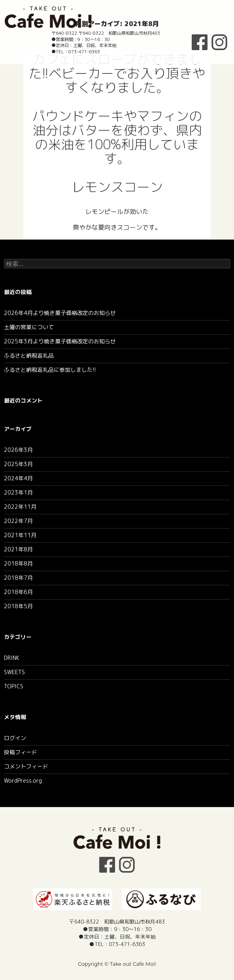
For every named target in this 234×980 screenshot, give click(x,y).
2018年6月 (18, 592)
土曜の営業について (29, 327)
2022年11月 (20, 507)
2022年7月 (18, 521)
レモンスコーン (117, 187)
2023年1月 (18, 492)
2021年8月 (18, 549)
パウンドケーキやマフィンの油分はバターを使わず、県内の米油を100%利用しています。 (117, 137)
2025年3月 (18, 464)
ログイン (15, 738)
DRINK (12, 658)
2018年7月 (18, 578)
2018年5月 (18, 606)
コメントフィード (26, 766)
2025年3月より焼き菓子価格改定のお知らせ (60, 341)
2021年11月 (20, 535)
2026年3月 (18, 450)
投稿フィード (21, 752)
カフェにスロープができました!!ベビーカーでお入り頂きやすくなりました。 (117, 73)
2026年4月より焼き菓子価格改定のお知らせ (60, 313)
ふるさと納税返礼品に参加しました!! (50, 370)
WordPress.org (23, 780)
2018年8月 (18, 563)
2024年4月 (18, 478)
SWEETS (14, 672)
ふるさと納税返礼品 (29, 355)
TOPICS (14, 686)
